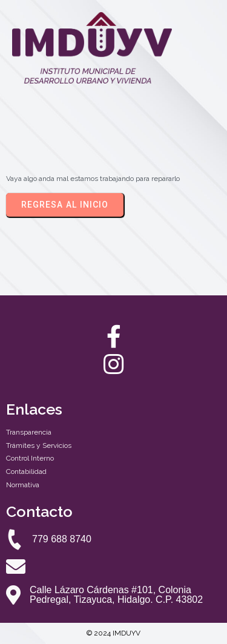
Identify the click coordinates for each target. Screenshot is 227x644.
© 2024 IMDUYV (113, 633)
